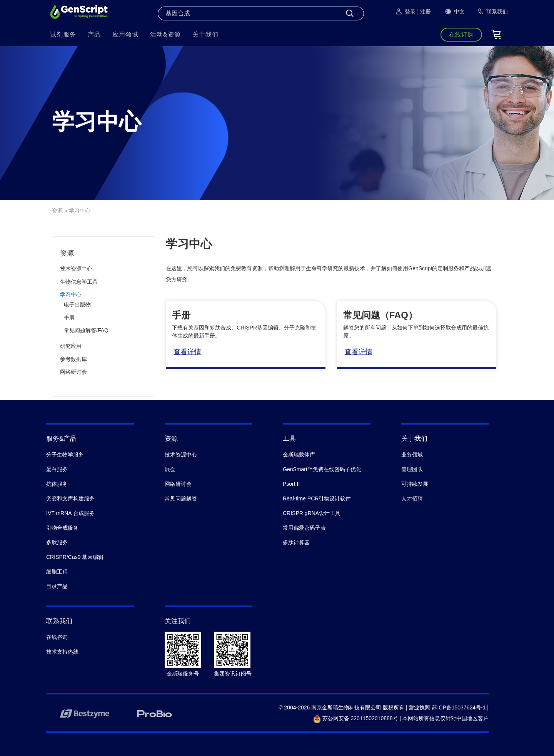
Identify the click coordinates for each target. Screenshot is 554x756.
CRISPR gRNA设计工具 (312, 513)
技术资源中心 (76, 269)
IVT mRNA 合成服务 (70, 513)
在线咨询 (57, 637)
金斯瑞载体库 (299, 455)
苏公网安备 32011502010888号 (356, 718)
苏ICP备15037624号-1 (459, 707)
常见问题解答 (181, 498)
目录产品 (57, 586)
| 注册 (424, 12)
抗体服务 (57, 484)
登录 (405, 12)
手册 (69, 317)
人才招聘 (412, 498)
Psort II (291, 484)
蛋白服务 (57, 469)
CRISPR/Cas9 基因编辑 (75, 557)
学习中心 (71, 294)
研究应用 (71, 346)
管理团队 (412, 469)
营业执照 (419, 707)
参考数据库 (73, 359)
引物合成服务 (62, 528)
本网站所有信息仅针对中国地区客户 (446, 718)
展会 (170, 469)
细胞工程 (57, 572)
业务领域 (412, 455)
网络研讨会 (73, 372)
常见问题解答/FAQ (86, 330)
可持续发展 (415, 484)
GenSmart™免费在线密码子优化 (322, 469)
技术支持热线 (62, 652)
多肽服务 (57, 542)
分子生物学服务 (65, 455)
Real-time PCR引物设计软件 (317, 498)
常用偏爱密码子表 (304, 528)
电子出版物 (77, 304)
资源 (57, 211)
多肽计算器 (296, 542)
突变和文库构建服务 (70, 498)
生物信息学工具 (79, 282)
